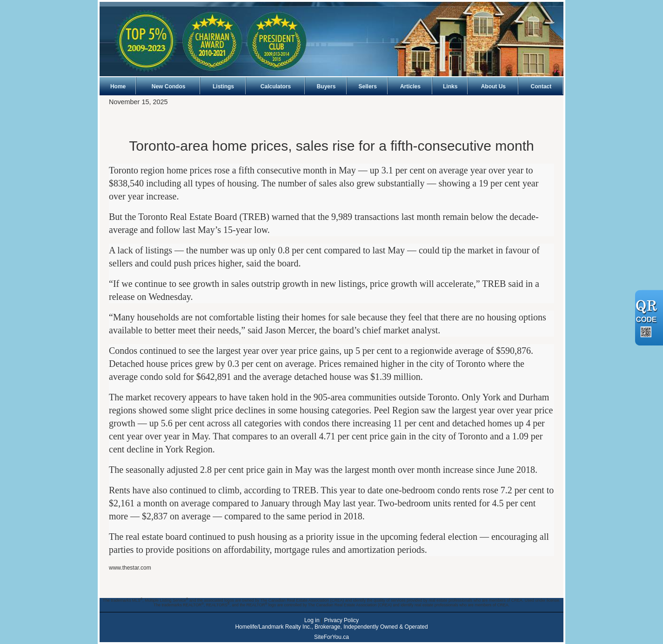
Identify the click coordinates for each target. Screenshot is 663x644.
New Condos (169, 86)
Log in (312, 620)
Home (118, 86)
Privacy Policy (341, 620)
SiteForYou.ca (331, 637)
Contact (541, 86)
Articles (410, 86)
